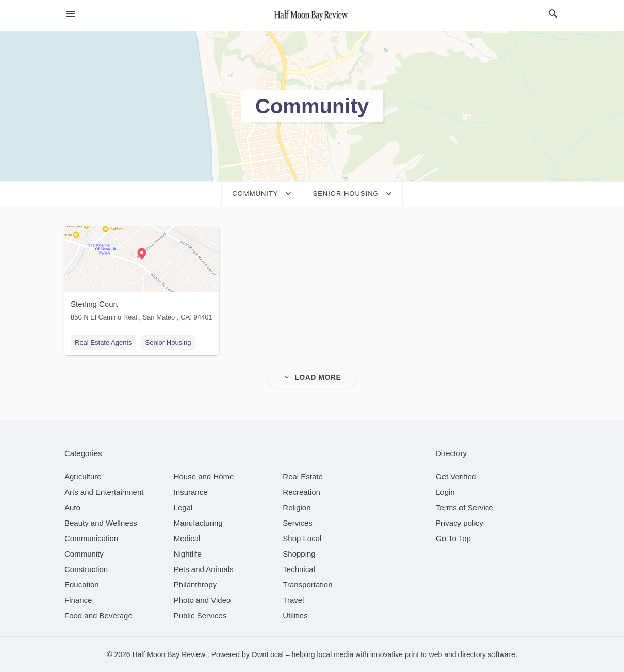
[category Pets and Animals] (204, 569)
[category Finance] (78, 600)
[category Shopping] (299, 554)
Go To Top (453, 538)
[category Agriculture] (83, 476)
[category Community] (84, 554)
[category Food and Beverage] (98, 616)
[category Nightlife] (188, 554)
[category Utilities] (295, 616)
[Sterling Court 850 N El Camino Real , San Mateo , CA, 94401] (142, 276)
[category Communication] (91, 538)
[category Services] (298, 523)
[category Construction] (86, 569)
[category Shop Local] (302, 538)
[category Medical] (187, 538)
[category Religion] (297, 507)
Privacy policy (459, 523)
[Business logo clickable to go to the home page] (312, 15)
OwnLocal (268, 654)
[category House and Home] (204, 476)
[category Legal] (183, 507)
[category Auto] (72, 507)
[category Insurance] (191, 492)
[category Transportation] (307, 585)
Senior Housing (168, 342)
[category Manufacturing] (198, 523)
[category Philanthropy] (195, 585)
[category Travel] (293, 600)
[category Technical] (299, 569)
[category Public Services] (200, 616)
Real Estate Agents (103, 342)
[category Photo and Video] (202, 600)
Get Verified (456, 476)
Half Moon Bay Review (170, 654)
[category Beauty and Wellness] (101, 523)
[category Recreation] (301, 492)
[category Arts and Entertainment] (104, 492)
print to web (423, 654)
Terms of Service (465, 507)
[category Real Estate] (303, 476)
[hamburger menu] (71, 14)
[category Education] (82, 585)
